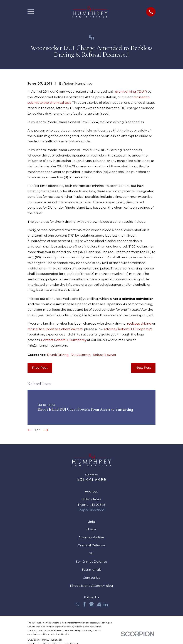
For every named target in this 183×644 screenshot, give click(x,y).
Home (91, 529)
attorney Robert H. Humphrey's (128, 329)
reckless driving (139, 324)
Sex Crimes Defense (91, 562)
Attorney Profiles (91, 537)
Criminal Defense (91, 545)
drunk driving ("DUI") (131, 92)
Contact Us (91, 578)
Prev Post (40, 368)
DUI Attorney (81, 355)
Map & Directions (91, 510)
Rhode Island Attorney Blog (91, 586)
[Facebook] (85, 604)
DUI (91, 553)
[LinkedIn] (106, 604)
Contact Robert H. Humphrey (64, 340)
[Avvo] (99, 604)
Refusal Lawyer (105, 355)
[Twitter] (77, 604)
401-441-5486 (91, 480)
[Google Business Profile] (91, 604)
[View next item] (46, 430)
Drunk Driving (58, 355)
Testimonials (91, 570)
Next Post (143, 368)
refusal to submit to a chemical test (55, 329)
